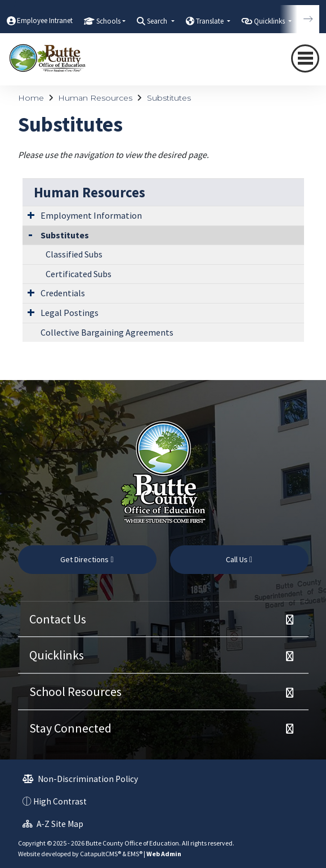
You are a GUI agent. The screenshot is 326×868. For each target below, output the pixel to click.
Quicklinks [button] (270, 21)
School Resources (75, 691)
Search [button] (158, 21)
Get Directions (87, 559)
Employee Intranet (45, 21)
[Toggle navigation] (305, 58)
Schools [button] (108, 21)
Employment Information (91, 215)
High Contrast (60, 801)
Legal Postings (70, 313)
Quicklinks (57, 655)
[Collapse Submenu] (30, 234)
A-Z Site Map (53, 824)
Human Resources (95, 98)
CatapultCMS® (101, 854)
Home (31, 98)
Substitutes (169, 98)
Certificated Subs (79, 274)
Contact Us (58, 619)
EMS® (135, 854)
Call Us (239, 559)
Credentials (63, 293)
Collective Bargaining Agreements (107, 332)
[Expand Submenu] (31, 215)
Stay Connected (70, 728)
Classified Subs (74, 254)
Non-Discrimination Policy (80, 779)
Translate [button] (211, 21)
